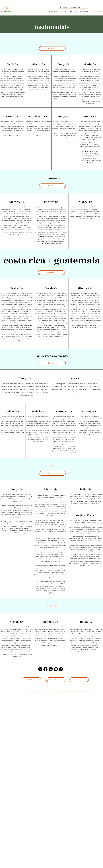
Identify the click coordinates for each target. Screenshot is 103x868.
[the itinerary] (52, 48)
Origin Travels (34, 691)
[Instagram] (40, 669)
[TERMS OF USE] (31, 680)
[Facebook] (45, 669)
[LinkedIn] (51, 669)
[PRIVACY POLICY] (56, 680)
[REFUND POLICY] (79, 680)
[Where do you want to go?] (73, 8)
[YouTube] (56, 669)
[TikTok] (61, 669)
